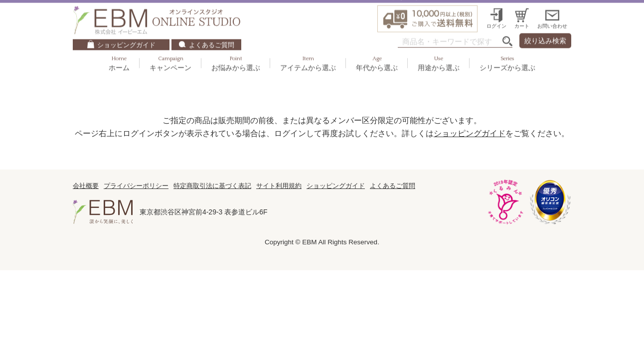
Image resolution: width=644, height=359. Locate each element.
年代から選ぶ (377, 48)
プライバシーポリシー (136, 186)
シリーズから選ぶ (507, 48)
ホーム (119, 48)
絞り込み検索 (545, 25)
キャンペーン (170, 48)
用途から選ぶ (439, 48)
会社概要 (86, 186)
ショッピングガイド (126, 30)
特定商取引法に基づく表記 (212, 186)
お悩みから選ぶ (236, 48)
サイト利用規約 (279, 186)
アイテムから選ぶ (308, 48)
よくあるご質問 (212, 30)
